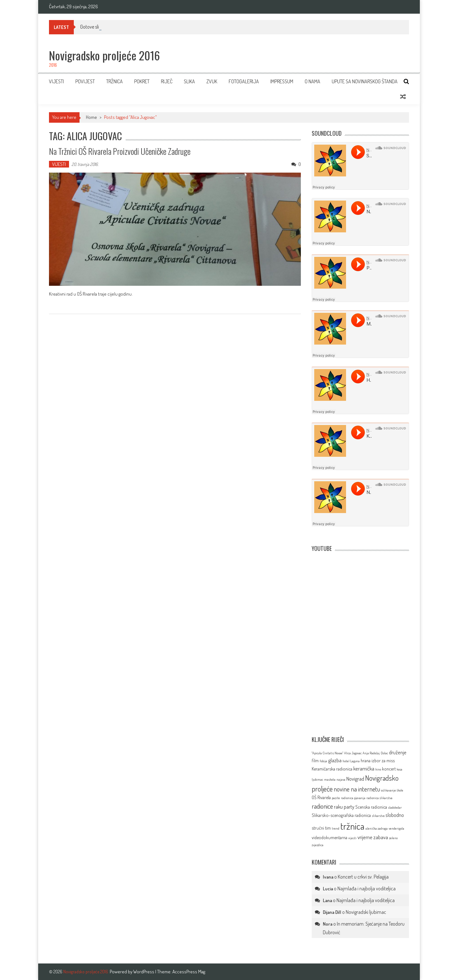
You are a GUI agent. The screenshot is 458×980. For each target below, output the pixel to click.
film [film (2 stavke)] (315, 760)
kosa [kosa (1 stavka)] (399, 769)
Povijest (85, 81)
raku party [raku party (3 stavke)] (344, 807)
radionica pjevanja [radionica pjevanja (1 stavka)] (353, 798)
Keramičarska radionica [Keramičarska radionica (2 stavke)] (332, 769)
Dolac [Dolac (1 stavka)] (384, 753)
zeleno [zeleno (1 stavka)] (393, 838)
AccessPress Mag (189, 972)
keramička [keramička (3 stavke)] (364, 768)
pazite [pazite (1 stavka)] (336, 798)
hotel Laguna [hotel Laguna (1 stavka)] (351, 761)
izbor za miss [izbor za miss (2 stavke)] (383, 760)
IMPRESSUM (282, 81)
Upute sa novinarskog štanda (365, 81)
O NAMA (312, 81)
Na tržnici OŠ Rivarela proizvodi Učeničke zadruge (120, 151)
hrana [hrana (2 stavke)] (366, 760)
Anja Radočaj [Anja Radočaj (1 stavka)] (371, 753)
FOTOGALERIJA (244, 81)
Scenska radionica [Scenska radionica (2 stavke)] (371, 807)
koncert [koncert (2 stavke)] (389, 769)
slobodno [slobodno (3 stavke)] (395, 815)
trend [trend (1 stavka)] (336, 828)
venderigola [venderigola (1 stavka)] (396, 828)
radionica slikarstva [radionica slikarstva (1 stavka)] (379, 798)
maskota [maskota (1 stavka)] (330, 779)
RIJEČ (167, 81)
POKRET (142, 81)
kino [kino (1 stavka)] (378, 769)
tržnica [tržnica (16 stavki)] (352, 826)
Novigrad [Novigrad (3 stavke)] (355, 779)
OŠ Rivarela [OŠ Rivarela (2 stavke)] (321, 797)
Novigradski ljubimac (366, 912)
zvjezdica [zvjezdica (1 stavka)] (318, 845)
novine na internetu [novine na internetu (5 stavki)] (357, 789)
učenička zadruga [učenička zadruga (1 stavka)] (377, 828)
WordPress (144, 972)
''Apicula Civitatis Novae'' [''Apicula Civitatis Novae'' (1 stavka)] (327, 753)
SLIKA (189, 81)
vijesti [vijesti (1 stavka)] (352, 838)
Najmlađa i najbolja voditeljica (367, 888)
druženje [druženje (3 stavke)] (398, 752)
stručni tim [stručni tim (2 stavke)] (321, 828)
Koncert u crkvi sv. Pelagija (363, 877)
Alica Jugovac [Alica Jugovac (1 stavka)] (353, 753)
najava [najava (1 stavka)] (341, 779)
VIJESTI (56, 81)
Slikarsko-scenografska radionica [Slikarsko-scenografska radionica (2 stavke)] (341, 815)
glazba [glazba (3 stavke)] (335, 760)
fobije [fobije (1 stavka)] (323, 761)
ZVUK (212, 81)
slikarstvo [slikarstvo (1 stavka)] (378, 816)
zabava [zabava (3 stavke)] (381, 837)
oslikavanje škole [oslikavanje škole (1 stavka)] (392, 790)
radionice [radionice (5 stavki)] (322, 806)
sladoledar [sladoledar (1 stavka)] (395, 807)
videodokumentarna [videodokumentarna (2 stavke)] (330, 837)
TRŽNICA (114, 81)
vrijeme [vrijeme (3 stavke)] (365, 837)
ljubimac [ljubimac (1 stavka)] (317, 779)
